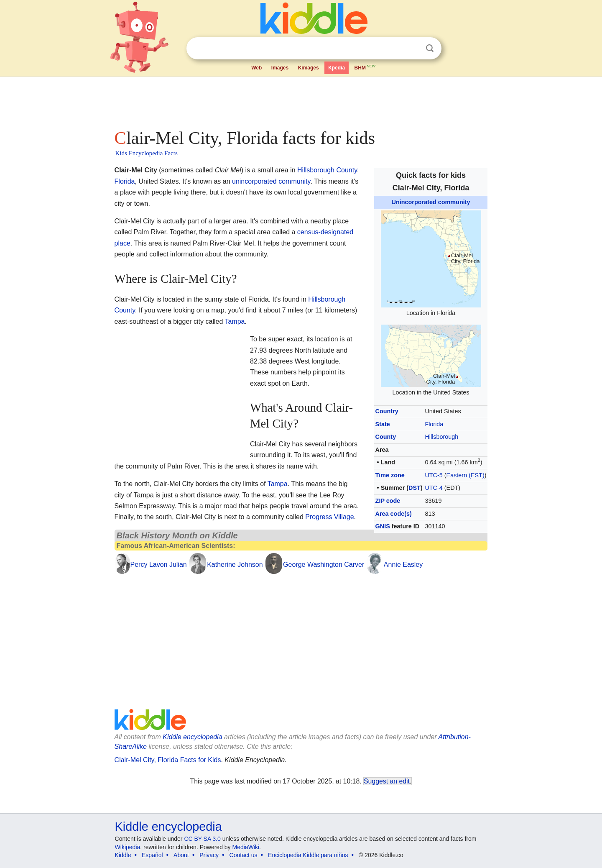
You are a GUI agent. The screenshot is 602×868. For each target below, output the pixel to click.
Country (387, 411)
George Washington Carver (324, 565)
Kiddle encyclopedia (192, 737)
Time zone (390, 475)
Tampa (235, 321)
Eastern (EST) (466, 475)
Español (152, 855)
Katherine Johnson (235, 565)
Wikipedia (128, 847)
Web (256, 68)
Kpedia (337, 68)
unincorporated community (271, 181)
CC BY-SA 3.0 (202, 839)
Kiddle (123, 855)
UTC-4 (434, 488)
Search (430, 48)
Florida (434, 424)
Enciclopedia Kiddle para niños (308, 855)
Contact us (244, 855)
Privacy (209, 855)
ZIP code (388, 501)
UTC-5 (434, 475)
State (383, 424)
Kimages (309, 68)
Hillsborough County (327, 170)
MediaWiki (246, 847)
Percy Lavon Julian (159, 565)
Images (280, 68)
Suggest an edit (387, 781)
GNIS (383, 526)
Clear (413, 49)
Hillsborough (441, 437)
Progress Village (329, 517)
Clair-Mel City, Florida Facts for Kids (168, 760)
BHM (365, 67)
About (181, 855)
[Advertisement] (301, 100)
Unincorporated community (431, 202)
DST (415, 488)
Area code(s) (394, 514)
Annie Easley (403, 565)
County (386, 437)
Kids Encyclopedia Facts (147, 153)
